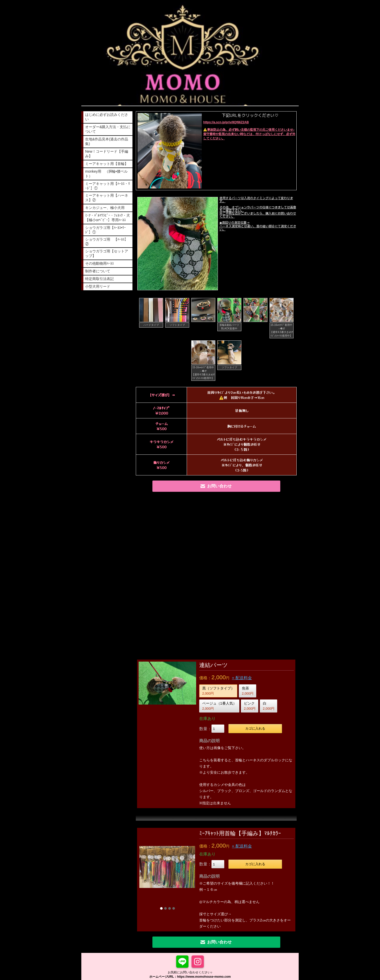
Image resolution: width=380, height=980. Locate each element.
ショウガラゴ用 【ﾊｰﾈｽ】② (107, 242)
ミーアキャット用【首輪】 (107, 164)
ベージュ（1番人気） (219, 706)
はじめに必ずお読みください (107, 117)
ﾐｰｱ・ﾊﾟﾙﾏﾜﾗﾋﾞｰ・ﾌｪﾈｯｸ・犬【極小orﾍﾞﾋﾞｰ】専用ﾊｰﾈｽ (108, 218)
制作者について (98, 271)
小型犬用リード (98, 286)
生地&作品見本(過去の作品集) (107, 141)
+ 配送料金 (242, 678)
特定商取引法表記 (99, 279)
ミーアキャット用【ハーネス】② (107, 198)
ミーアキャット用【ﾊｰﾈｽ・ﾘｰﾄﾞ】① (108, 186)
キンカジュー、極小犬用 (105, 208)
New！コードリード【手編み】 (107, 154)
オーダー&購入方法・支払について (108, 129)
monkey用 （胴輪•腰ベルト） (106, 174)
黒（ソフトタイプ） (218, 691)
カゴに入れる (255, 728)
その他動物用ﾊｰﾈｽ (99, 263)
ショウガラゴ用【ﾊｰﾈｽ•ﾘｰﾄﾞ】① (105, 230)
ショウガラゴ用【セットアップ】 (107, 253)
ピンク (250, 706)
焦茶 (248, 691)
